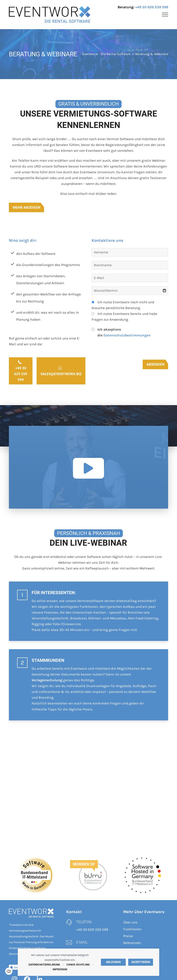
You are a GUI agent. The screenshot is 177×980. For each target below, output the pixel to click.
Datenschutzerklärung (44, 965)
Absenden (155, 364)
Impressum (60, 969)
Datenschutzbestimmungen (127, 335)
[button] (165, 14)
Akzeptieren (141, 962)
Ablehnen (113, 962)
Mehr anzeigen (26, 207)
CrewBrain (39, 948)
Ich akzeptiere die (124, 332)
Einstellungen (9, 971)
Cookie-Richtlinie (78, 965)
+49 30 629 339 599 (152, 7)
